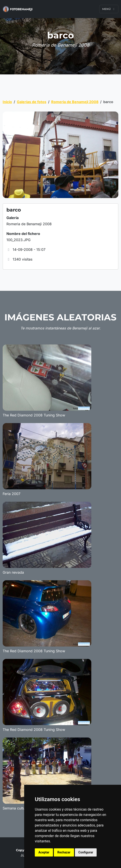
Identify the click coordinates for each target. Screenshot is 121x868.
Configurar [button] (86, 852)
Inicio (7, 102)
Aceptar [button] (44, 852)
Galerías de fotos (32, 102)
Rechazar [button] (64, 852)
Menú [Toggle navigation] (109, 9)
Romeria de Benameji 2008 (75, 102)
